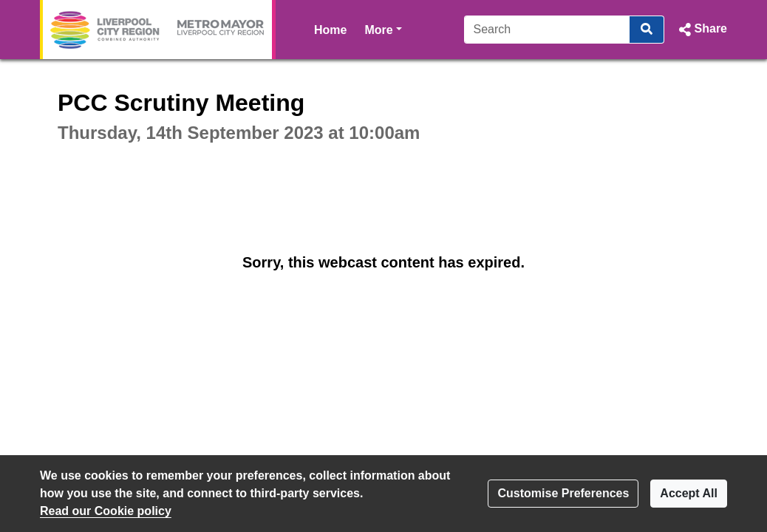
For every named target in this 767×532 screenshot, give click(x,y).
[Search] (547, 30)
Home (330, 30)
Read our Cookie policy (106, 511)
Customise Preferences (563, 493)
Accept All (689, 493)
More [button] (383, 28)
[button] (702, 30)
